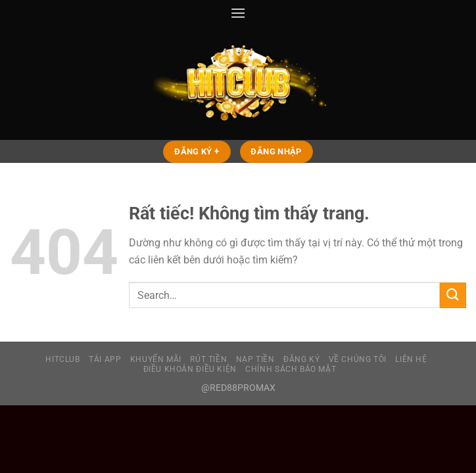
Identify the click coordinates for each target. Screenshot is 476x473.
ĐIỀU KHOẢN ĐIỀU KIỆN (190, 369)
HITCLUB (62, 359)
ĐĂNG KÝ (301, 359)
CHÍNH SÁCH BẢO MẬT (291, 369)
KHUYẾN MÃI (156, 359)
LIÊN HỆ (411, 359)
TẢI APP (105, 359)
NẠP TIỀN (255, 359)
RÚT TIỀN (208, 359)
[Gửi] (453, 295)
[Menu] (238, 13)
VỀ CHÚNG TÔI (358, 359)
